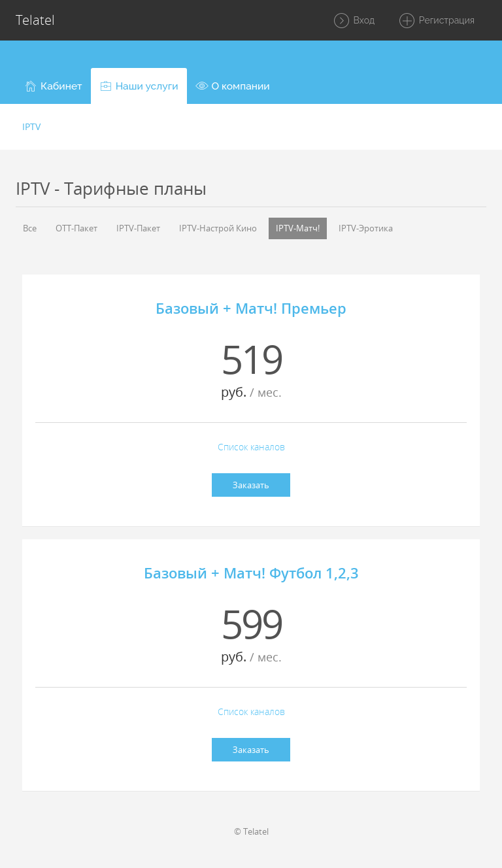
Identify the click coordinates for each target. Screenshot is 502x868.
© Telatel (251, 831)
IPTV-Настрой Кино (218, 228)
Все (30, 228)
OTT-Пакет (76, 228)
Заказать (251, 485)
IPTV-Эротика (366, 228)
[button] (53, 86)
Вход (354, 21)
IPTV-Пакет (138, 228)
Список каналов (251, 447)
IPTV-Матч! (298, 228)
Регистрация (436, 21)
